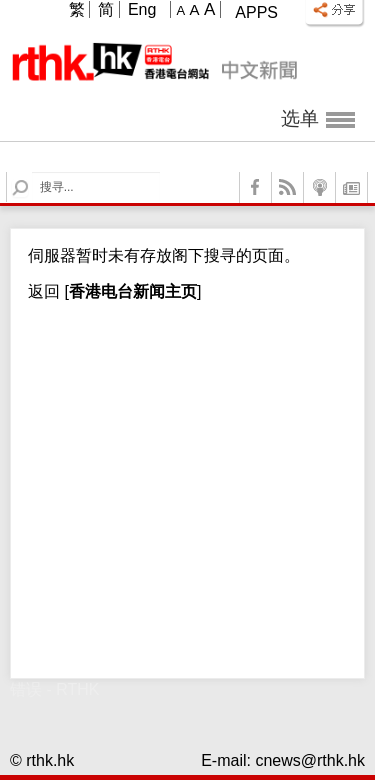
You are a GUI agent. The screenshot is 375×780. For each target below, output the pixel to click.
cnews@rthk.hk (310, 760)
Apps (256, 12)
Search (32, 172)
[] (130, 291)
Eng (142, 9)
